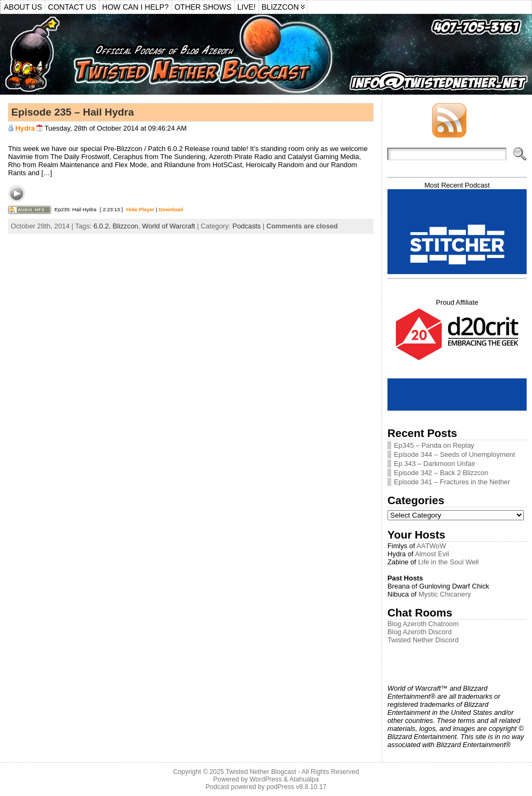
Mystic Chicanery (445, 594)
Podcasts (247, 226)
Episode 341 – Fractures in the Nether (452, 482)
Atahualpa (304, 779)
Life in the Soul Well (448, 562)
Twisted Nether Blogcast (261, 772)
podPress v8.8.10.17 (297, 787)
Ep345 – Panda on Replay (434, 445)
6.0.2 (101, 226)
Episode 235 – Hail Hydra (73, 112)
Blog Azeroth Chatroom (423, 624)
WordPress (265, 779)
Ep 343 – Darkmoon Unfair (435, 464)
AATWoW (431, 546)
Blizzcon (126, 226)
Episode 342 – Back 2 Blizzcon (441, 473)
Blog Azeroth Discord (420, 632)
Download (171, 209)
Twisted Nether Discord (423, 640)
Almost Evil (432, 554)
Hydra (25, 128)
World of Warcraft (168, 226)
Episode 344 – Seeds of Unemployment (455, 454)
